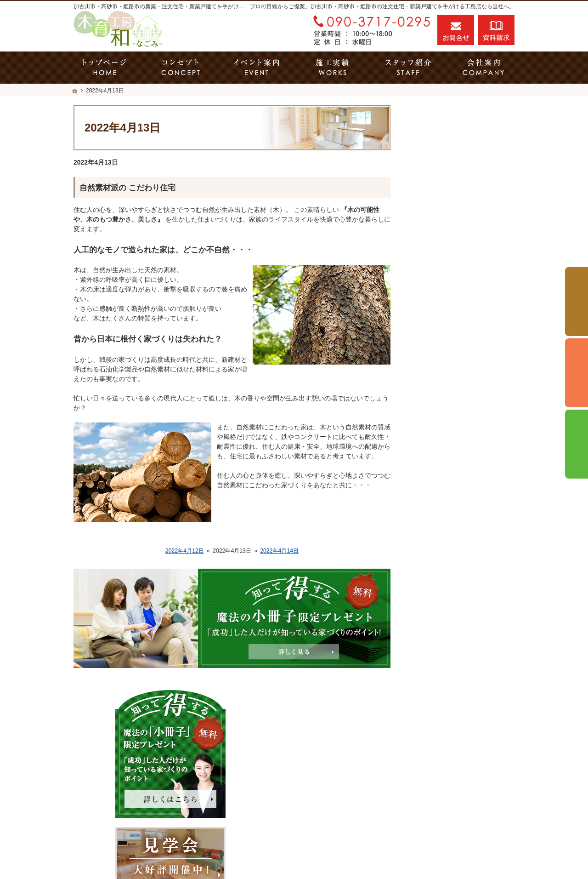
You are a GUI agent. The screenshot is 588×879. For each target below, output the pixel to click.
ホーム (429, 320)
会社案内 (432, 537)
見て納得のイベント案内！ (458, 339)
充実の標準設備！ (445, 458)
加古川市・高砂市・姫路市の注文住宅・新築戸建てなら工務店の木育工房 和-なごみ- (360, 845)
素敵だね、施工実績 (448, 418)
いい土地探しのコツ (448, 359)
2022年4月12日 (185, 551)
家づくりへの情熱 (445, 557)
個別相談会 (577, 373)
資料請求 (496, 30)
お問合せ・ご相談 (445, 596)
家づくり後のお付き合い (454, 517)
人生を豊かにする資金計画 (458, 379)
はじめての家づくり (448, 478)
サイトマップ (438, 656)
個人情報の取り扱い (448, 636)
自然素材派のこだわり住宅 (458, 438)
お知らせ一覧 (438, 616)
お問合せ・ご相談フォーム (459, 803)
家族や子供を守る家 (448, 497)
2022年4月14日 (279, 551)
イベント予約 (577, 302)
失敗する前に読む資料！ (454, 576)
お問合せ (456, 30)
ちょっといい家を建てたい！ (461, 399)
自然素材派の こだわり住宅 (127, 188)
